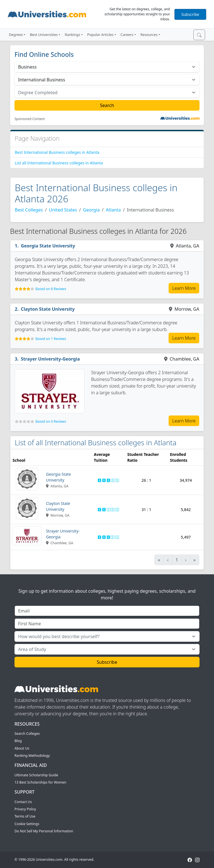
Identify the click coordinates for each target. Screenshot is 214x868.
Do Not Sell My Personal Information (44, 831)
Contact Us (23, 802)
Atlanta (113, 210)
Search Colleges (27, 734)
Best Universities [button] (44, 35)
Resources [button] (149, 35)
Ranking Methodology (32, 756)
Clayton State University (48, 309)
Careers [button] (127, 35)
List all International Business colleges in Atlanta (59, 163)
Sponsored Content (30, 119)
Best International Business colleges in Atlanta (57, 152)
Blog (18, 741)
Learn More (184, 288)
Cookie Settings (27, 824)
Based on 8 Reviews (51, 289)
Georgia (91, 210)
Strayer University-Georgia (50, 359)
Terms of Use (25, 816)
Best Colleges (29, 210)
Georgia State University (48, 246)
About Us (22, 748)
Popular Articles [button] (100, 35)
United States (63, 210)
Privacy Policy (25, 809)
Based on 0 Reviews (51, 421)
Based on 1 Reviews (51, 339)
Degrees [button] (16, 35)
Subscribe (190, 14)
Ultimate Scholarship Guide (36, 775)
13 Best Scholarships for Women (40, 782)
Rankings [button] (72, 35)
